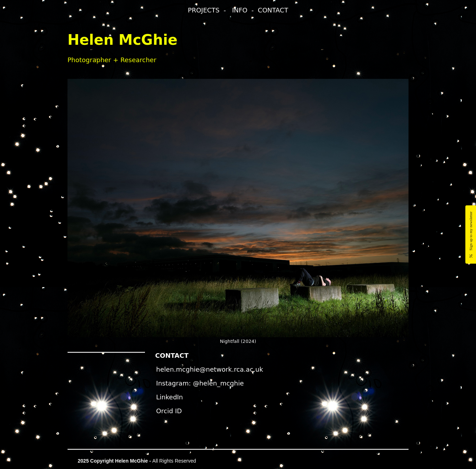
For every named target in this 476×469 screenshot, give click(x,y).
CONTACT (273, 10)
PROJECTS (204, 10)
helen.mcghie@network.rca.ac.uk (210, 369)
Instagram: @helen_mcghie (200, 383)
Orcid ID (169, 411)
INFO (240, 10)
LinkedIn (170, 397)
